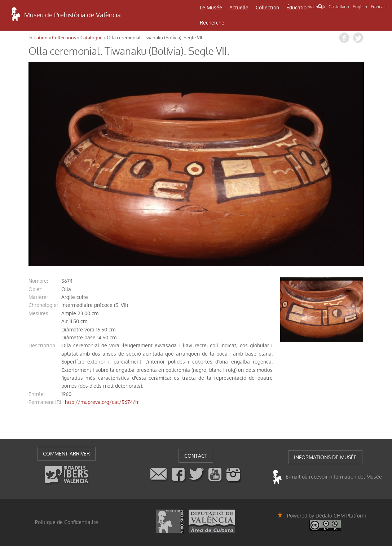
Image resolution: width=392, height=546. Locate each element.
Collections (64, 38)
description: (42, 345)
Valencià (317, 7)
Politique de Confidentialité (67, 522)
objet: (35, 289)
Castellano (339, 7)
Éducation (298, 8)
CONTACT (196, 456)
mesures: (39, 313)
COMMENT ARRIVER (66, 454)
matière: (38, 297)
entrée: (37, 394)
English (360, 7)
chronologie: (43, 305)
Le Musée (211, 8)
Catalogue (91, 38)
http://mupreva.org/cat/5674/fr (102, 402)
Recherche (212, 23)
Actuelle (239, 8)
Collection (267, 8)
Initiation (38, 38)
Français (379, 7)
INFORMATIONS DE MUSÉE (325, 457)
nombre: (38, 281)
